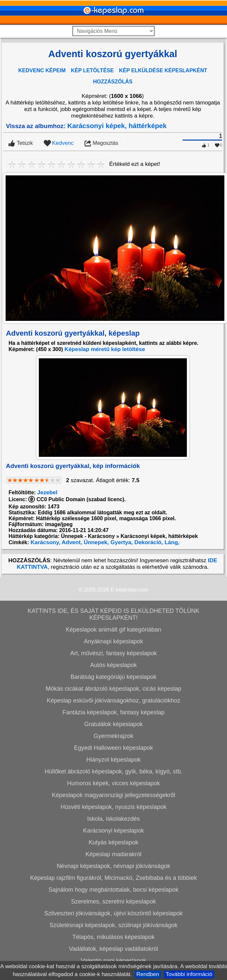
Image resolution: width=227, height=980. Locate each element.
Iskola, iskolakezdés (113, 913)
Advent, (71, 637)
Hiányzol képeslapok (113, 854)
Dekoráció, (148, 637)
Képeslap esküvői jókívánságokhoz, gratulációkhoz (113, 795)
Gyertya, (121, 637)
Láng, (171, 637)
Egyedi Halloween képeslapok (113, 842)
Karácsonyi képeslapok (113, 925)
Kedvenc (63, 238)
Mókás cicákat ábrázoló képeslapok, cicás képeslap (113, 783)
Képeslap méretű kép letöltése (105, 444)
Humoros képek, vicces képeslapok (113, 878)
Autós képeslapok (113, 760)
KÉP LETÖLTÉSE (92, 70)
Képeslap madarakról (113, 949)
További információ (189, 974)
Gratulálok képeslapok (113, 819)
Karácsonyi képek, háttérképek (117, 220)
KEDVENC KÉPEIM (42, 70)
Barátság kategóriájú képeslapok (113, 771)
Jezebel (47, 587)
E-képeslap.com (129, 684)
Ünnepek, (96, 637)
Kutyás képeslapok (113, 937)
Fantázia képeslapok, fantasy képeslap (113, 807)
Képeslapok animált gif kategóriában (113, 724)
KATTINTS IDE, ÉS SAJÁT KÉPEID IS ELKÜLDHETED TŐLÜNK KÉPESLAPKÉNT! (113, 709)
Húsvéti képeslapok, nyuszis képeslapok (113, 902)
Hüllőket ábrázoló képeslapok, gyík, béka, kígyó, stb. (113, 866)
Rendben (148, 974)
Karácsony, (45, 637)
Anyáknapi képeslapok (113, 736)
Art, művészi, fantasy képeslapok (113, 748)
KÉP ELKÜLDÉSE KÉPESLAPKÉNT (163, 70)
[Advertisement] (113, 168)
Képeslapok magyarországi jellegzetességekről (113, 890)
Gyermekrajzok (113, 831)
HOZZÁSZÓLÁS (113, 82)
